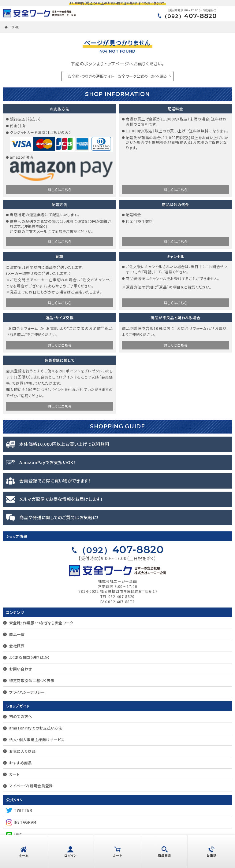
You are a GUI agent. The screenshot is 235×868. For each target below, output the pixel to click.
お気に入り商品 (22, 751)
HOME (14, 27)
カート (14, 774)
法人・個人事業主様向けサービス (37, 739)
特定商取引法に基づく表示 (32, 680)
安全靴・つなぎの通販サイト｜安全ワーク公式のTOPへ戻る (117, 76)
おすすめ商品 (21, 763)
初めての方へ (21, 716)
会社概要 (17, 646)
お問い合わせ (21, 669)
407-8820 (189, 16)
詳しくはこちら (60, 189)
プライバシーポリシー (27, 692)
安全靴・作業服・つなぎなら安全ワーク (41, 623)
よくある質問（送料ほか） (30, 657)
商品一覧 (17, 634)
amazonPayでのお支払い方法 (36, 728)
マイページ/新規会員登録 (31, 786)
